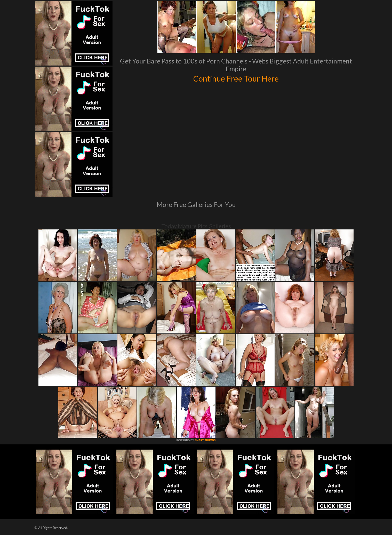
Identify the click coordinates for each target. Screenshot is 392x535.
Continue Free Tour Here (236, 78)
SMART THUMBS (205, 440)
